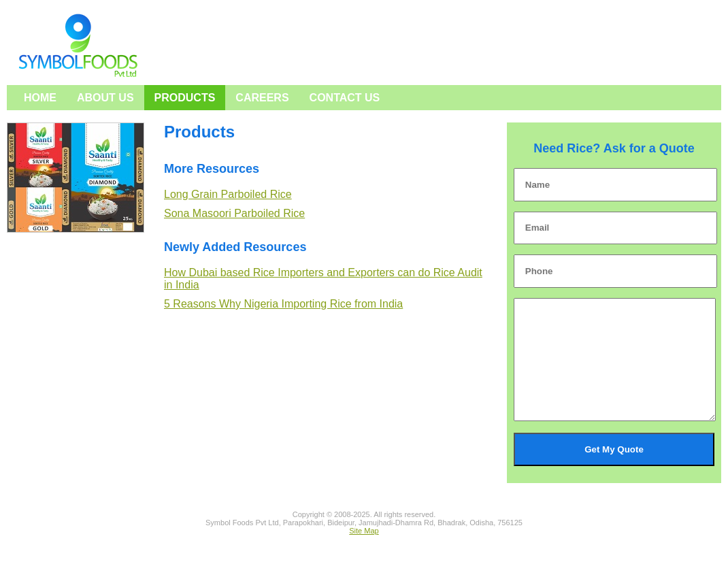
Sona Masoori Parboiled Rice (234, 213)
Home (40, 98)
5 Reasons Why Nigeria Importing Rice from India (283, 304)
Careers (262, 98)
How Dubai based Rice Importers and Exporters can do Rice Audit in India (323, 279)
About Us (105, 98)
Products (185, 98)
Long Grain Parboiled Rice (228, 194)
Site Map (364, 551)
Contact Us (345, 98)
